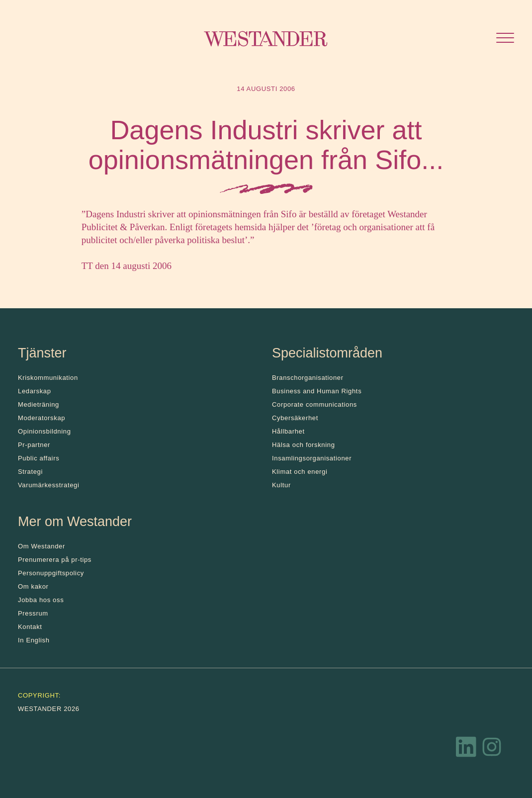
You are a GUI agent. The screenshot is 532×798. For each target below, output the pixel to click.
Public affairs (39, 458)
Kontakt (30, 627)
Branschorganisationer (308, 378)
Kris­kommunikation (48, 378)
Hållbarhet (288, 431)
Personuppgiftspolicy (51, 573)
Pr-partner (34, 445)
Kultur (281, 485)
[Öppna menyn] (505, 39)
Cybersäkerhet (295, 418)
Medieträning (39, 404)
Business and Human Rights (317, 391)
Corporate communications (314, 404)
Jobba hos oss (41, 600)
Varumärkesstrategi (48, 485)
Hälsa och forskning (304, 445)
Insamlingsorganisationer (312, 458)
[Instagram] (492, 749)
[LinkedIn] (466, 749)
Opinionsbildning (44, 431)
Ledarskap (35, 391)
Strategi (30, 472)
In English (34, 640)
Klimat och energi (300, 472)
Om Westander (42, 546)
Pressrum (33, 613)
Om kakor (33, 586)
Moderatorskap (42, 418)
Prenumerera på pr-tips (55, 560)
